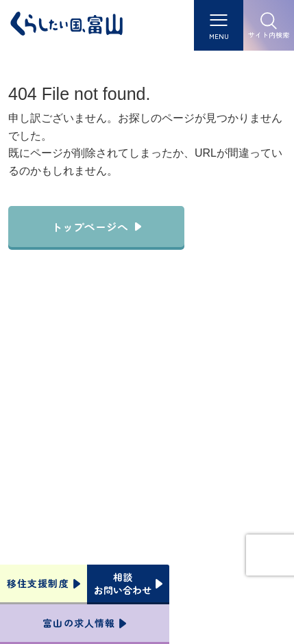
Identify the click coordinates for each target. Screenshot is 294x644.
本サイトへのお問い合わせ (147, 480)
